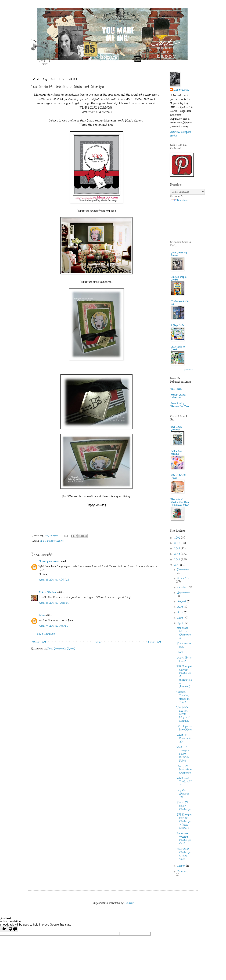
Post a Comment (45, 634)
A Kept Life (177, 325)
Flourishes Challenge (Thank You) (184, 854)
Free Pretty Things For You (180, 405)
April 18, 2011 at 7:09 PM (54, 580)
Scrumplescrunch (50, 561)
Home (97, 642)
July (181, 607)
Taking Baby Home (184, 659)
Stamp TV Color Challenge (184, 806)
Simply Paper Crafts (179, 278)
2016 (177, 538)
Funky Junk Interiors (178, 396)
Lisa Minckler (181, 90)
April (181, 623)
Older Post (155, 642)
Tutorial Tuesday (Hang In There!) (183, 697)
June (181, 612)
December (183, 570)
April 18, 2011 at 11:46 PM (54, 603)
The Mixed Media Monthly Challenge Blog (180, 502)
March (182, 866)
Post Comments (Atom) (61, 649)
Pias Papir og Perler (179, 254)
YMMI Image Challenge (52, 541)
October (183, 587)
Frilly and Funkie (177, 452)
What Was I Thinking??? (184, 781)
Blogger (129, 903)
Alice (42, 615)
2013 (177, 554)
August (182, 601)
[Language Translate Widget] (187, 192)
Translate (179, 200)
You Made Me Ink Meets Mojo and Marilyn (184, 714)
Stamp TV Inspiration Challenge (184, 769)
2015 (177, 543)
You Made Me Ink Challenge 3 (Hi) (184, 633)
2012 (177, 559)
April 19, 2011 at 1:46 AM (53, 626)
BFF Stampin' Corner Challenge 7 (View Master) (184, 821)
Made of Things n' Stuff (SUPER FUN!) (183, 754)
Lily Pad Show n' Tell (183, 794)
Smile (180, 652)
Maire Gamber (48, 592)
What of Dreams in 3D (184, 738)
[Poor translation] (13, 929)
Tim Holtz (176, 389)
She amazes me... (184, 645)
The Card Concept (176, 428)
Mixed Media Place (179, 477)
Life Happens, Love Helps (184, 728)
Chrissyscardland (180, 303)
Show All (189, 370)
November (183, 578)
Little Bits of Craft (178, 348)
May (181, 618)
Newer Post (39, 642)
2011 (177, 565)
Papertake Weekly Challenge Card (184, 839)
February (183, 871)
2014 (177, 548)
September (184, 593)
